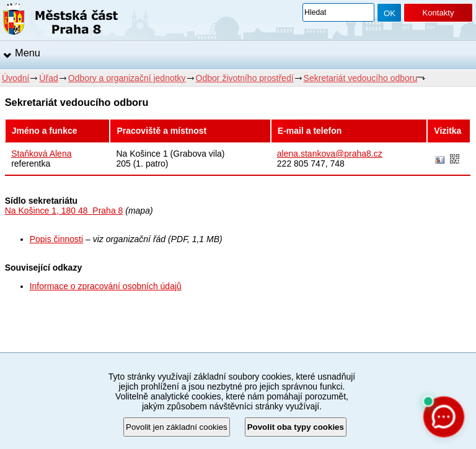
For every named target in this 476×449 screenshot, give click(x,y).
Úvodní (15, 78)
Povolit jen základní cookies (177, 427)
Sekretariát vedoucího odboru (361, 78)
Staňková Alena (41, 154)
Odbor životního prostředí (245, 78)
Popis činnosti (56, 239)
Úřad (48, 78)
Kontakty (438, 13)
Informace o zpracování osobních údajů (106, 286)
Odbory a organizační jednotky (127, 78)
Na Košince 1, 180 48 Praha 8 (64, 211)
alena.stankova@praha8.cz (330, 154)
